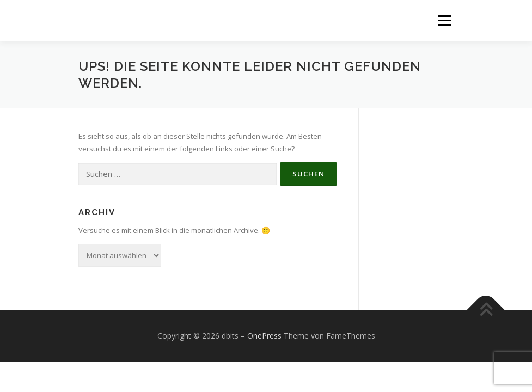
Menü (445, 20)
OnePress (264, 336)
